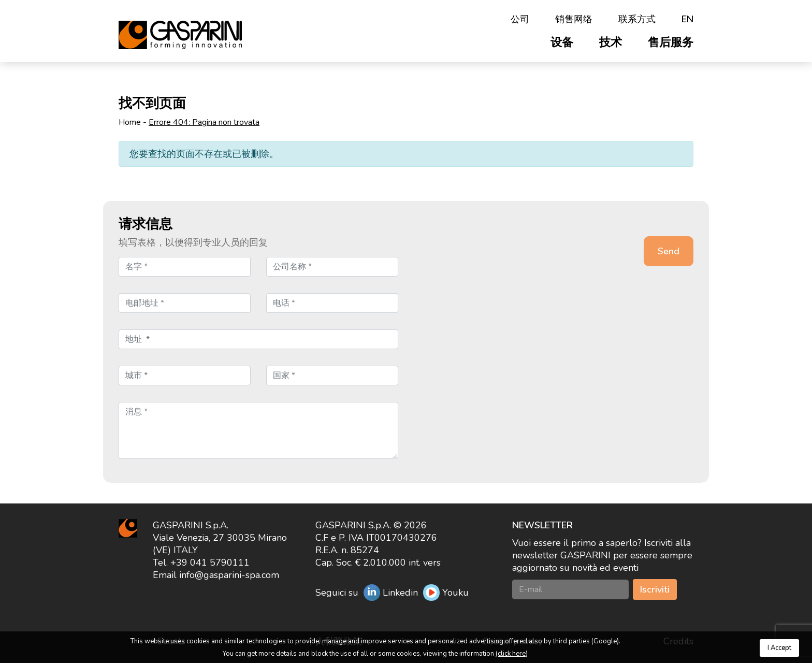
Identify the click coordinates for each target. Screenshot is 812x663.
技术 (611, 42)
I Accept (779, 648)
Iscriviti (655, 589)
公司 (520, 19)
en (687, 19)
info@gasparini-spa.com (229, 575)
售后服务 (671, 42)
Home (130, 122)
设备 (562, 42)
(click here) (512, 654)
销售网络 (574, 19)
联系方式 (637, 19)
